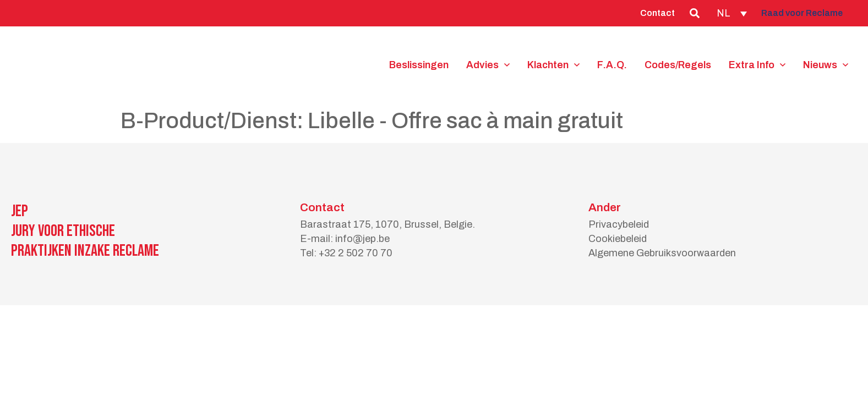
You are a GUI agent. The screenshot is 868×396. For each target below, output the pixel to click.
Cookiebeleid (618, 239)
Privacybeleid (619, 224)
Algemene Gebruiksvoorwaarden (662, 253)
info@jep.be (362, 239)
